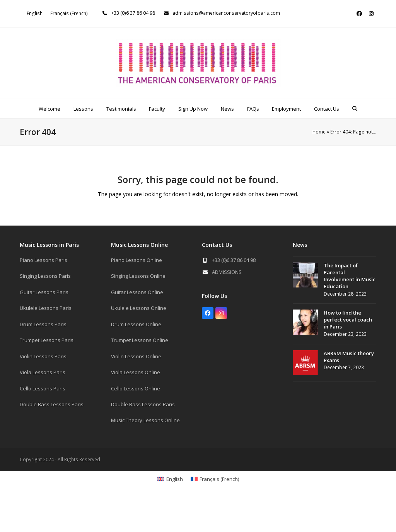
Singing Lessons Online (138, 276)
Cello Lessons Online (136, 388)
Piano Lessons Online (137, 260)
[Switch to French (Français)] (69, 14)
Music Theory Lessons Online (145, 420)
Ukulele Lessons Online (139, 308)
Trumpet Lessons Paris (47, 340)
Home (319, 132)
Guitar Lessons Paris (44, 292)
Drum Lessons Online (136, 324)
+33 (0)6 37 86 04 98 (133, 13)
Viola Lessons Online (136, 372)
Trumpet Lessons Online (140, 340)
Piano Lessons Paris (44, 260)
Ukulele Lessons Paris (46, 308)
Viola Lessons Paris (43, 372)
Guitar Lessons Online (137, 292)
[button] (355, 109)
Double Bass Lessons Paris (52, 404)
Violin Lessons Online (136, 356)
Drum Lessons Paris (43, 324)
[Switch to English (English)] (35, 14)
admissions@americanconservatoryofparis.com (226, 13)
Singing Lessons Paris (45, 276)
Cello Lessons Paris (43, 388)
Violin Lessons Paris (43, 356)
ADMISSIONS (227, 272)
